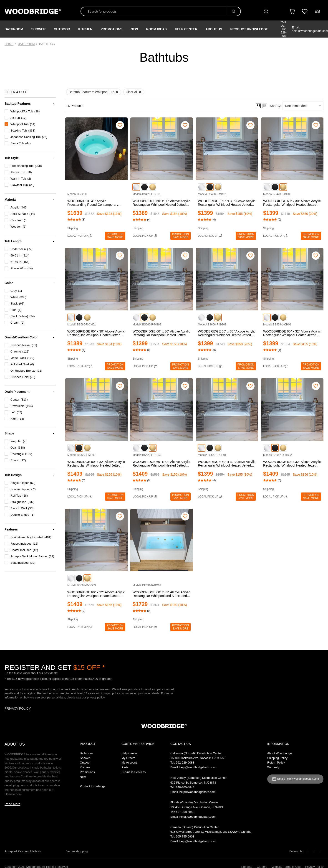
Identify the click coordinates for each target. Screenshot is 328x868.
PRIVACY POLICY (18, 708)
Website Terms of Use (286, 866)
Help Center (186, 29)
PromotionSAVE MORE (115, 236)
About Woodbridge (280, 753)
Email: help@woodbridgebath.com (310, 29)
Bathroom (14, 29)
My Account (129, 763)
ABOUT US (15, 744)
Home (9, 44)
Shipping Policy (277, 758)
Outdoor (62, 29)
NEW (134, 29)
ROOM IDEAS (156, 29)
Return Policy (276, 763)
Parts (125, 767)
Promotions (87, 772)
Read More (12, 804)
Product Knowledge (249, 29)
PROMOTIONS (111, 29)
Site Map (246, 866)
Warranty (273, 767)
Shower (38, 29)
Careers (262, 866)
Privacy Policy (314, 866)
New (83, 777)
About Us (214, 29)
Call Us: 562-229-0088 (284, 29)
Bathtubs (47, 44)
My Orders (128, 758)
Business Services (134, 772)
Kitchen (85, 29)
